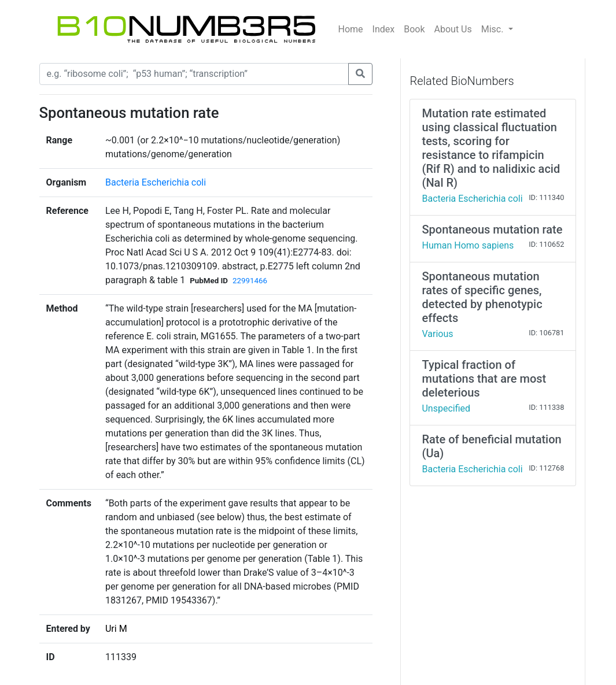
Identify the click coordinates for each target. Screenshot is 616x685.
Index (384, 29)
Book (414, 29)
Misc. (494, 29)
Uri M (116, 629)
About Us (453, 29)
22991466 (250, 281)
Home (351, 29)
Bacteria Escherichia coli (156, 182)
